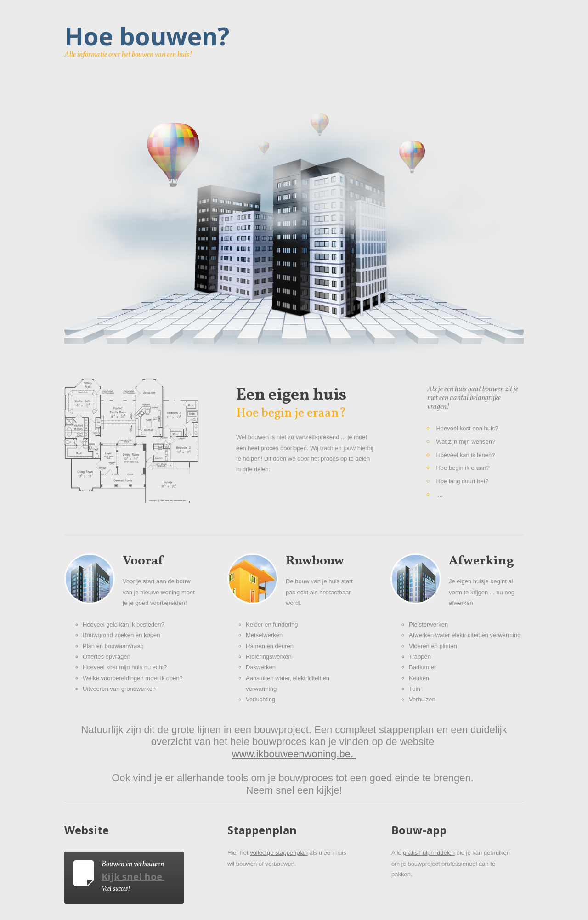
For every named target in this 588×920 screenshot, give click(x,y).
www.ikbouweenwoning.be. (294, 754)
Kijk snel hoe (132, 877)
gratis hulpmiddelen (429, 853)
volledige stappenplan (279, 853)
